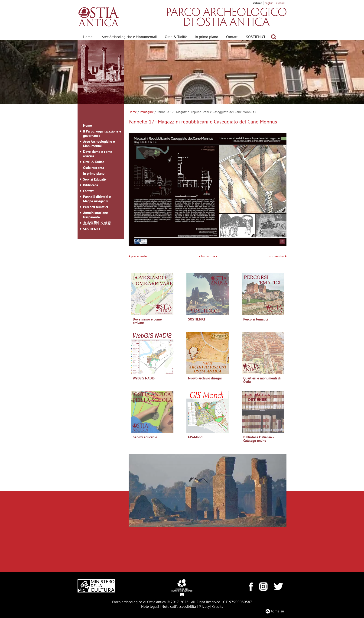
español (281, 3)
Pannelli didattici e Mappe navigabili (97, 199)
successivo (278, 256)
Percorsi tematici (96, 207)
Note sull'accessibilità (179, 606)
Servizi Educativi (95, 179)
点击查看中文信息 (97, 223)
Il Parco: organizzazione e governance (102, 133)
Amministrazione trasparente (96, 215)
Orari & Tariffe (176, 37)
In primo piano (206, 37)
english (269, 3)
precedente (139, 256)
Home (88, 37)
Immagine (147, 112)
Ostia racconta (94, 168)
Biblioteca (91, 185)
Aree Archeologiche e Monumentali (129, 37)
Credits (218, 606)
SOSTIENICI (256, 37)
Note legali (150, 606)
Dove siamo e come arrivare (98, 154)
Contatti (232, 37)
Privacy (204, 606)
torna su (278, 611)
